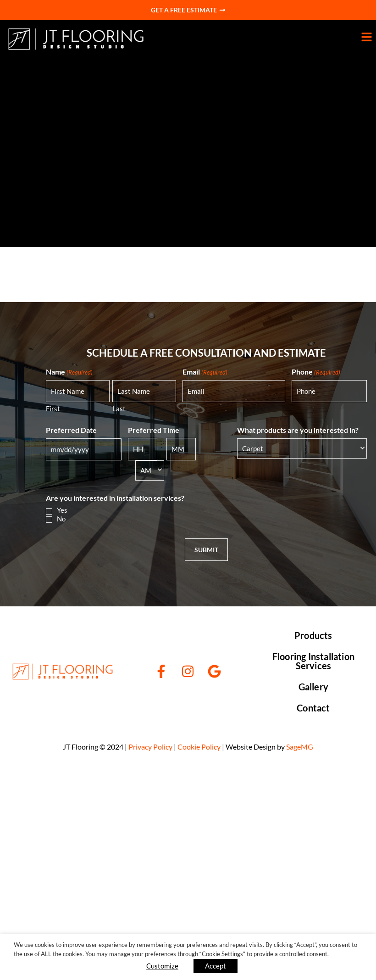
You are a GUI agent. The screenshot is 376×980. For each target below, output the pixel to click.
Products (313, 635)
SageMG (300, 747)
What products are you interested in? (298, 430)
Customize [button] (162, 966)
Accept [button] (216, 966)
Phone (316, 372)
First (53, 409)
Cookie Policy (199, 747)
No (61, 519)
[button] (258, 39)
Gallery (313, 687)
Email (205, 372)
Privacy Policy (150, 747)
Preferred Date (71, 430)
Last (119, 409)
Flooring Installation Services (313, 661)
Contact (313, 708)
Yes (62, 510)
